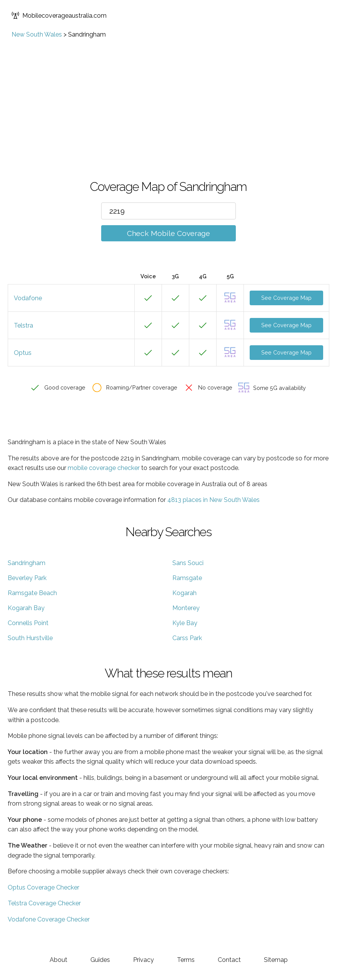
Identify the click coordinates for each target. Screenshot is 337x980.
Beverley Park (27, 578)
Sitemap (276, 960)
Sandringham (27, 563)
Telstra (23, 325)
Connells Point (28, 623)
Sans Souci (188, 563)
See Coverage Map (286, 298)
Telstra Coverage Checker (44, 903)
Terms (186, 960)
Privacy (143, 960)
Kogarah (184, 593)
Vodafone (28, 298)
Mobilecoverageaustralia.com (59, 15)
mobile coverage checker (104, 468)
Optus (23, 353)
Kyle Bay (185, 623)
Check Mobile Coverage (168, 233)
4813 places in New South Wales (214, 500)
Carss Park (187, 638)
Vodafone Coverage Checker (49, 919)
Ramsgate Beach (32, 593)
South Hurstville (30, 638)
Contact (229, 960)
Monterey (186, 608)
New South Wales (37, 34)
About (58, 960)
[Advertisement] (168, 96)
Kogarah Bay (26, 608)
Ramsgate (187, 578)
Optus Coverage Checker (43, 887)
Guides (100, 960)
